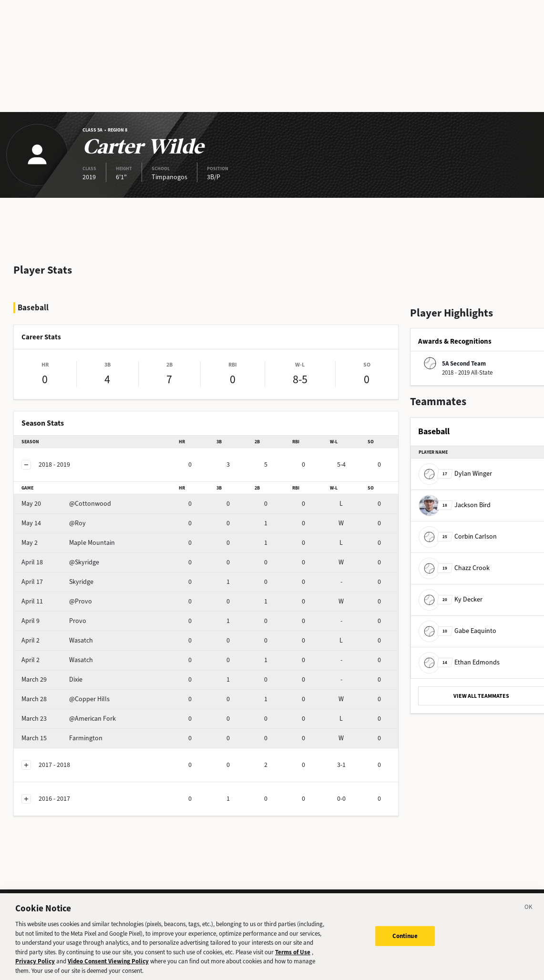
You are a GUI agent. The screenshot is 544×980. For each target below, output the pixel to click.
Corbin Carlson (458, 536)
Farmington (62, 738)
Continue (405, 941)
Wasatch (57, 640)
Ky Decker (451, 599)
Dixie (52, 679)
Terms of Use (293, 957)
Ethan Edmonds (459, 662)
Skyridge (57, 582)
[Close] (529, 913)
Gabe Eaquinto (457, 630)
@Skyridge (60, 562)
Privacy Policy (35, 966)
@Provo (57, 601)
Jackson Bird (455, 505)
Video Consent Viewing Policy (108, 966)
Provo (54, 621)
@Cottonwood (66, 504)
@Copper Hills (66, 699)
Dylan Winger (455, 473)
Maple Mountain (68, 543)
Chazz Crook (454, 567)
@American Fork (69, 719)
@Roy (54, 523)
